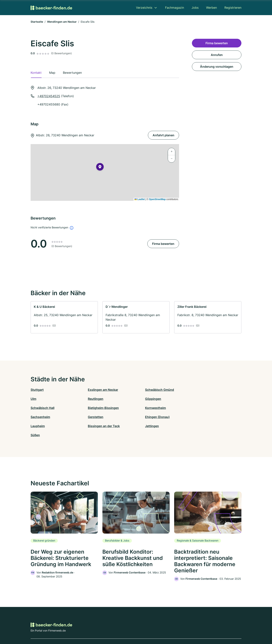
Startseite (37, 22)
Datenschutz (105, 627)
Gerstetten (144, 408)
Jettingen (143, 417)
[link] (64, 317)
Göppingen (91, 399)
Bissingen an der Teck (99, 417)
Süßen (193, 417)
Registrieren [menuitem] (233, 8)
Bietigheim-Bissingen (204, 399)
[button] (100, 168)
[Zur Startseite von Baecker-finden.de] (51, 7)
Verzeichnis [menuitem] (144, 8)
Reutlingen (38, 399)
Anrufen (217, 55)
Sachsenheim (93, 408)
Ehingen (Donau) (201, 408)
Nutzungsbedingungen (151, 627)
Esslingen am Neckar (98, 390)
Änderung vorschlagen (217, 67)
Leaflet (140, 199)
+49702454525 (49, 96)
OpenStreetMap (157, 199)
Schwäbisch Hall (148, 399)
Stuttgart (37, 390)
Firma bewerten (163, 244)
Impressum (184, 627)
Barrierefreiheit (125, 627)
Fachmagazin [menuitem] (175, 8)
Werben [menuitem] (211, 8)
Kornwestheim (41, 408)
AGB (171, 627)
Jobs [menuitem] (195, 8)
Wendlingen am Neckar (62, 22)
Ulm (192, 390)
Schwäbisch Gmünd (150, 390)
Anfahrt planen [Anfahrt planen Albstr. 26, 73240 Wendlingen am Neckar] (163, 135)
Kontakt (89, 627)
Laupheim (38, 417)
